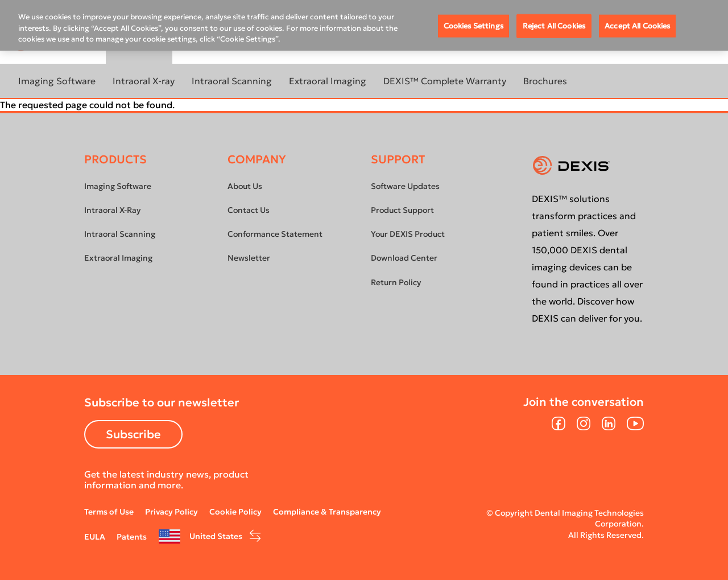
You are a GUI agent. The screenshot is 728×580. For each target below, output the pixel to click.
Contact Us (249, 210)
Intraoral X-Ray (112, 210)
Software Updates (405, 186)
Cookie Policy (235, 512)
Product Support (402, 210)
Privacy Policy (171, 512)
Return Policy (396, 282)
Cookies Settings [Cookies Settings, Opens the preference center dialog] (473, 26)
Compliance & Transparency (327, 512)
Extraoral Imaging (328, 81)
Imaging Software (57, 81)
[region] (364, 25)
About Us (245, 186)
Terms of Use (109, 512)
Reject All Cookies (554, 26)
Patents (132, 537)
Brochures (545, 81)
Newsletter (249, 258)
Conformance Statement (275, 234)
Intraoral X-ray (144, 81)
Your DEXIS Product (408, 234)
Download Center (404, 258)
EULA (95, 537)
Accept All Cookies (637, 26)
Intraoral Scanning (232, 81)
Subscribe (133, 434)
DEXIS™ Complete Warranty (445, 81)
